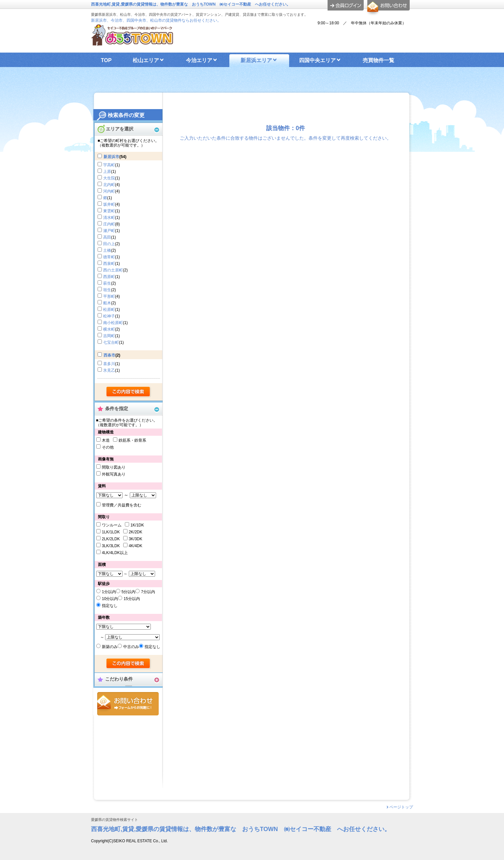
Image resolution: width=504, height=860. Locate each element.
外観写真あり (114, 474)
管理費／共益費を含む (122, 505)
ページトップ (401, 807)
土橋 (107, 250)
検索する (129, 392)
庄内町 (109, 224)
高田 (107, 237)
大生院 (109, 178)
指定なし (110, 606)
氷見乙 (109, 370)
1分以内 (109, 592)
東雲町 (109, 211)
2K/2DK (136, 532)
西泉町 (109, 264)
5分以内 (129, 592)
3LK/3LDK (111, 546)
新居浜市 (111, 157)
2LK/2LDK (111, 539)
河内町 (109, 191)
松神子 (109, 316)
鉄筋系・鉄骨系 (132, 440)
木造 (106, 440)
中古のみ (131, 647)
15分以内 (132, 599)
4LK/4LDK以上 (115, 553)
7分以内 (148, 592)
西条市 (109, 355)
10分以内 (110, 599)
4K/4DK (136, 546)
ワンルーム (112, 525)
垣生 (107, 290)
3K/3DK (136, 539)
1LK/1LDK (111, 532)
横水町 (109, 329)
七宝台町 (111, 342)
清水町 (109, 218)
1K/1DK (137, 525)
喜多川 (109, 364)
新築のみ (110, 647)
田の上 (109, 244)
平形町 (109, 296)
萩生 (107, 283)
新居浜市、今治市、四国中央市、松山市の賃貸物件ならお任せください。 (156, 20)
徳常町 (109, 257)
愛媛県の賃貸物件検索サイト (115, 820)
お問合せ (128, 704)
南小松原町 (113, 323)
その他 (108, 447)
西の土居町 (113, 270)
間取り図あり (114, 467)
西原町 (109, 277)
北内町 (109, 185)
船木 (107, 303)
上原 (107, 172)
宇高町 (109, 165)
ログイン (346, 5)
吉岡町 (109, 336)
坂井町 (109, 204)
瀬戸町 (109, 231)
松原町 (109, 310)
